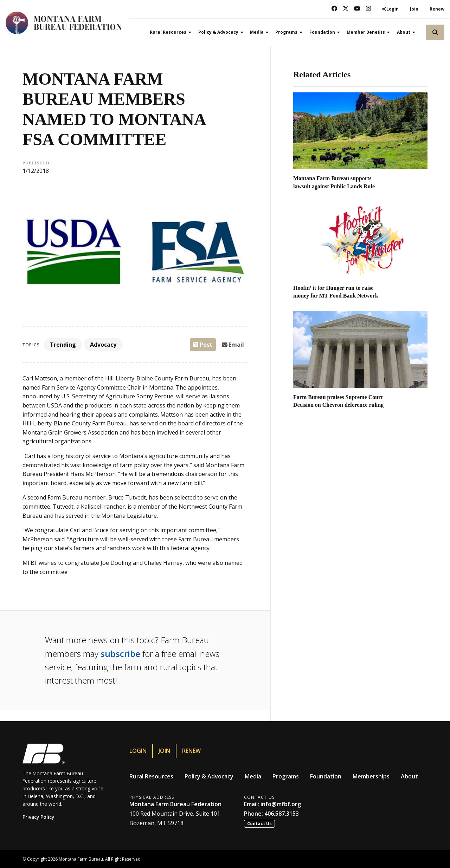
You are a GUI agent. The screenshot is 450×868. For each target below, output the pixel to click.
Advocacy (103, 345)
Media (253, 776)
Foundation (326, 776)
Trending (63, 345)
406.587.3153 (282, 814)
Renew (437, 9)
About (409, 776)
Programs (286, 776)
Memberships (371, 776)
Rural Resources (151, 776)
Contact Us (259, 824)
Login (138, 751)
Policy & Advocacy (209, 776)
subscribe (120, 654)
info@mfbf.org (281, 804)
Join (414, 9)
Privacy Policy (38, 817)
